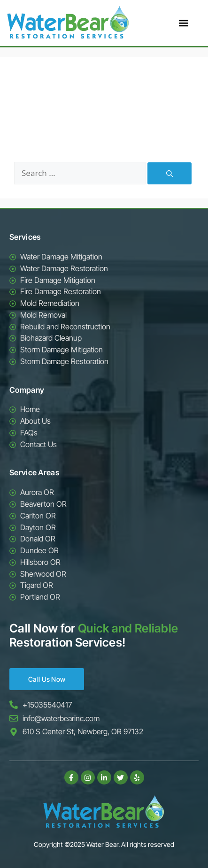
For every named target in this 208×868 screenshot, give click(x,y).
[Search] (169, 173)
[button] (183, 23)
